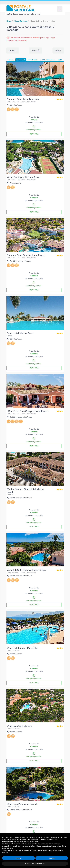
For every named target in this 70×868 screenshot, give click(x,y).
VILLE (60, 60)
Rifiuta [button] (18, 858)
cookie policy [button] (34, 842)
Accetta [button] (52, 858)
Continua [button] (34, 134)
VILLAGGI (21, 60)
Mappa (35, 50)
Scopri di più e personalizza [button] (35, 863)
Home (9, 21)
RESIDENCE (33, 60)
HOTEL (11, 60)
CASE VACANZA (48, 60)
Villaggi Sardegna (20, 21)
